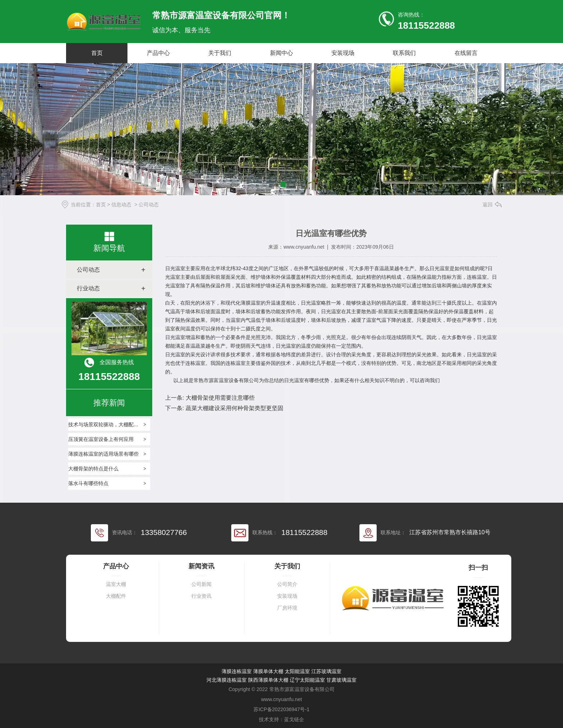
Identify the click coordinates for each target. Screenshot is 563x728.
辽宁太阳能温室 (307, 680)
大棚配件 (116, 596)
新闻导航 (109, 248)
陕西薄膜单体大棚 (268, 680)
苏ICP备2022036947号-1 (281, 709)
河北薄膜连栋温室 (227, 680)
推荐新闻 (109, 403)
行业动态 (88, 288)
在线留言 (466, 53)
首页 (97, 53)
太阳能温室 (297, 671)
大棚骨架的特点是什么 (93, 469)
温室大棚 (116, 584)
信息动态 (121, 205)
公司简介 (287, 584)
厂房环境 (287, 608)
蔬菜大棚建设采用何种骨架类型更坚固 (233, 408)
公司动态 (88, 270)
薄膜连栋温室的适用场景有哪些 (103, 454)
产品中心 (158, 53)
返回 (488, 205)
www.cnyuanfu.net (304, 247)
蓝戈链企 (294, 719)
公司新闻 (201, 584)
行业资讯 (201, 596)
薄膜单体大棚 (268, 671)
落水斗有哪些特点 (88, 483)
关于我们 (220, 53)
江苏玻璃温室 (326, 671)
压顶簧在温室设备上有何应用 (101, 439)
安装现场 (343, 53)
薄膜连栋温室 (237, 671)
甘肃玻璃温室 (341, 680)
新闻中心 (281, 53)
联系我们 (404, 53)
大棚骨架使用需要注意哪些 (219, 398)
